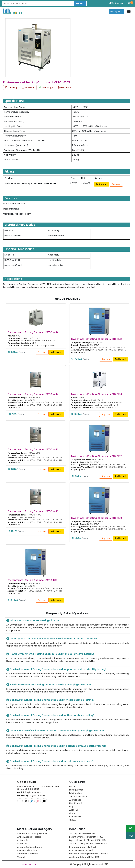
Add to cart (102, 184)
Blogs (72, 807)
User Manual (75, 803)
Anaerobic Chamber (27, 854)
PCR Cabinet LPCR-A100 (81, 850)
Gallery (73, 820)
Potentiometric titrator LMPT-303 (86, 837)
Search (80, 4)
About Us (74, 810)
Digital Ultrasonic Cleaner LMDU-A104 (88, 840)
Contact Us (75, 817)
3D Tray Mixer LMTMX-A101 (82, 834)
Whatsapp (46, 87)
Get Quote (116, 11)
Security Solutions (78, 796)
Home (72, 786)
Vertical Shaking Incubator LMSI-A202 (88, 844)
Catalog (11, 87)
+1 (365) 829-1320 (32, 796)
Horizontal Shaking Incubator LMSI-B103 (89, 854)
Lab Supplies (75, 793)
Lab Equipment (77, 790)
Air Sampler (23, 840)
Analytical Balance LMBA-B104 (84, 857)
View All (21, 857)
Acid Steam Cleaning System (32, 834)
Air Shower (22, 844)
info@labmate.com (30, 792)
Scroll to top (29, 864)
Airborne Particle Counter (30, 847)
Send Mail (28, 87)
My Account (116, 3)
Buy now (116, 184)
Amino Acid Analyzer (27, 850)
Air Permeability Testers (29, 837)
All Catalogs (75, 800)
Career (73, 813)
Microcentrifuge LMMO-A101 (83, 847)
